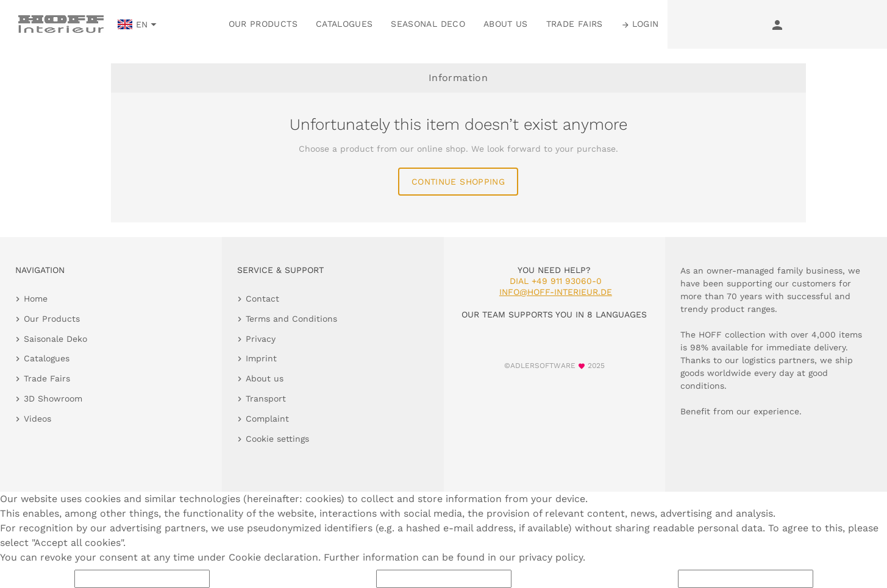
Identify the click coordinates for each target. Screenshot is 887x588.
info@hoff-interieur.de (556, 292)
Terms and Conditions (291, 319)
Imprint (261, 358)
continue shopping (458, 182)
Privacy (261, 339)
